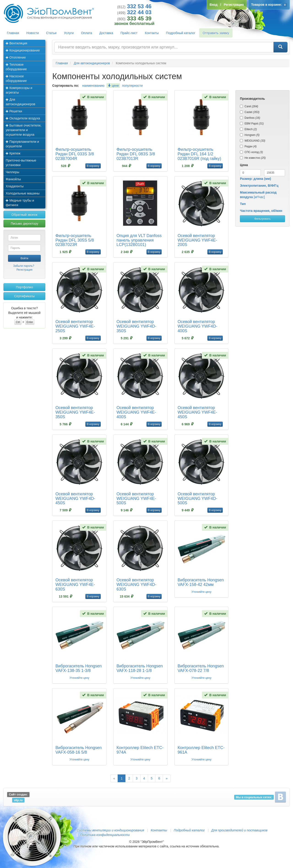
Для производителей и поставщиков (239, 830)
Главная (13, 33)
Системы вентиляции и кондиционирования (110, 830)
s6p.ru (18, 800)
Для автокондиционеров (20, 102)
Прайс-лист (129, 33)
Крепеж (13, 153)
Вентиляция (16, 43)
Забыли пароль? (24, 266)
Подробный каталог (181, 33)
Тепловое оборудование (16, 67)
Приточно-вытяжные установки (21, 163)
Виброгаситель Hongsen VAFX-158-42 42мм (201, 582)
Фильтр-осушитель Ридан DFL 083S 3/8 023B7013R (136, 154)
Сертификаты (24, 296)
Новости (33, 33)
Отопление (16, 57)
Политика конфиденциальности (105, 835)
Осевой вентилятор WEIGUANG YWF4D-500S (198, 499)
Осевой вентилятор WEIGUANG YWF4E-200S (197, 240)
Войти (24, 258)
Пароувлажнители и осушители (22, 144)
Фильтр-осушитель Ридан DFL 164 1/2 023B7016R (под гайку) (199, 154)
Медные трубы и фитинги (20, 203)
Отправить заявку (216, 33)
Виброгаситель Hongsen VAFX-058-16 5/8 (79, 750)
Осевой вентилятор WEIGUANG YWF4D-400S (198, 326)
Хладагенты (15, 186)
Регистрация (24, 270)
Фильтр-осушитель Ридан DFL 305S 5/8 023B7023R (75, 240)
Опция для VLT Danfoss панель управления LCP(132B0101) (139, 240)
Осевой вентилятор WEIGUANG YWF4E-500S (136, 499)
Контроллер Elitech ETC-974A (140, 750)
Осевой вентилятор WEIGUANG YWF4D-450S (75, 499)
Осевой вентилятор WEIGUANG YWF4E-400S (136, 412)
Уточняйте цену (202, 592)
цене (113, 86)
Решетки (14, 111)
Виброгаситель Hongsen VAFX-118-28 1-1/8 (140, 668)
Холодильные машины (23, 193)
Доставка (106, 33)
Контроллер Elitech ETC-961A (201, 750)
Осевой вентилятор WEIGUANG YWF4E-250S (75, 326)
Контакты (152, 33)
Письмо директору (24, 224)
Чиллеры (12, 172)
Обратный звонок (24, 215)
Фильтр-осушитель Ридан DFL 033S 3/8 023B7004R (75, 154)
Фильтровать (262, 219)
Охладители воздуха (23, 118)
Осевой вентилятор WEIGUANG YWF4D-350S (136, 326)
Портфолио (24, 287)
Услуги (69, 33)
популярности (132, 86)
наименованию (93, 86)
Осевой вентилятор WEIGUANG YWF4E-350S (75, 412)
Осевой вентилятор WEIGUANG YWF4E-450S (197, 412)
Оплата (87, 33)
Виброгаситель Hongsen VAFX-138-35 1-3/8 (79, 668)
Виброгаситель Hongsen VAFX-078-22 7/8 (201, 668)
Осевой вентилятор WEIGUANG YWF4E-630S (75, 585)
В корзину (93, 166)
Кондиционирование (23, 50)
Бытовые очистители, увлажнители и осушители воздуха (24, 130)
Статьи (51, 33)
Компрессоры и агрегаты (19, 90)
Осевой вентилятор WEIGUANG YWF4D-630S (136, 585)
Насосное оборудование (16, 78)
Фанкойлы (13, 179)
